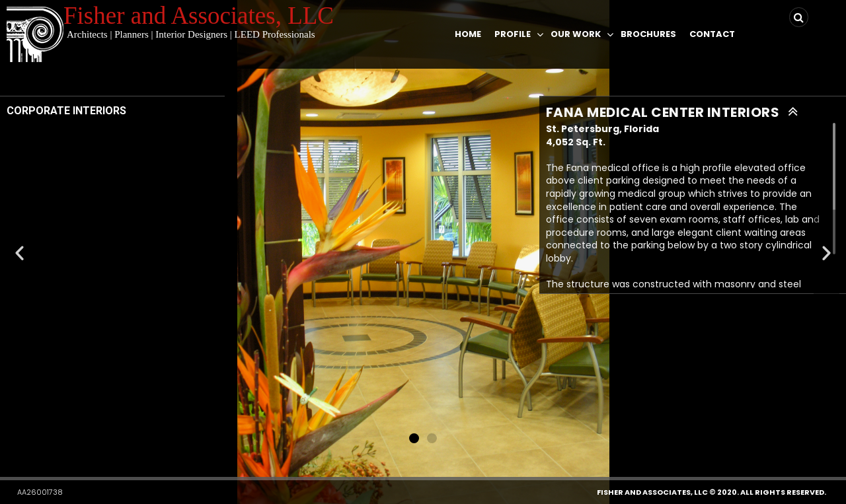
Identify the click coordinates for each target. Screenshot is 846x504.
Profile (513, 34)
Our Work (576, 34)
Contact (712, 34)
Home (468, 34)
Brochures (648, 34)
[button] (414, 438)
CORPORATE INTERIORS (66, 111)
